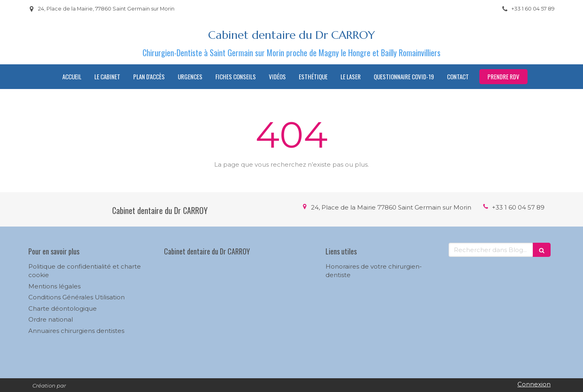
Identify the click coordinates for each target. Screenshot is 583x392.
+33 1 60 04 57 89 (518, 207)
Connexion (534, 384)
